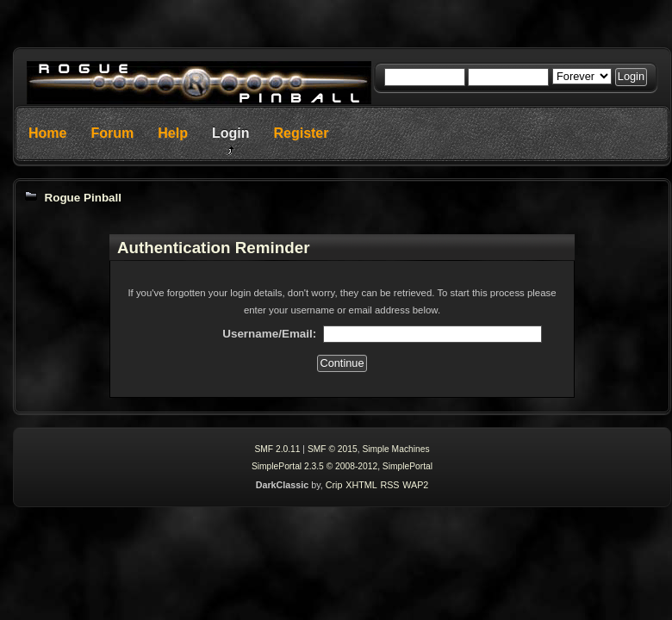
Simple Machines (395, 449)
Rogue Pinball (83, 198)
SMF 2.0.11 (277, 449)
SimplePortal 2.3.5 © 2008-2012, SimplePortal (342, 466)
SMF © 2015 (333, 449)
